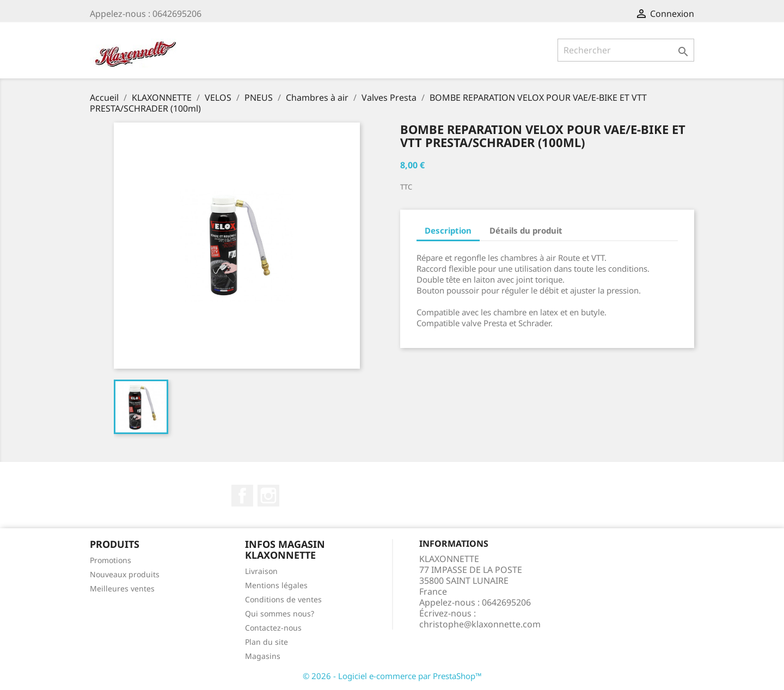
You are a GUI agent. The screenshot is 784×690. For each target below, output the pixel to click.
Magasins (263, 656)
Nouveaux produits (125, 574)
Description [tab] (448, 230)
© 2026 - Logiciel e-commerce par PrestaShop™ (392, 676)
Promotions (111, 560)
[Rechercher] (626, 50)
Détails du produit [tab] (526, 230)
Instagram (268, 496)
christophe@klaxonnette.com (480, 624)
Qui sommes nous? (280, 613)
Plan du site (267, 642)
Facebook (242, 496)
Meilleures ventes (122, 588)
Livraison (261, 571)
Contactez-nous (273, 628)
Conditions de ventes (283, 599)
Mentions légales (276, 585)
